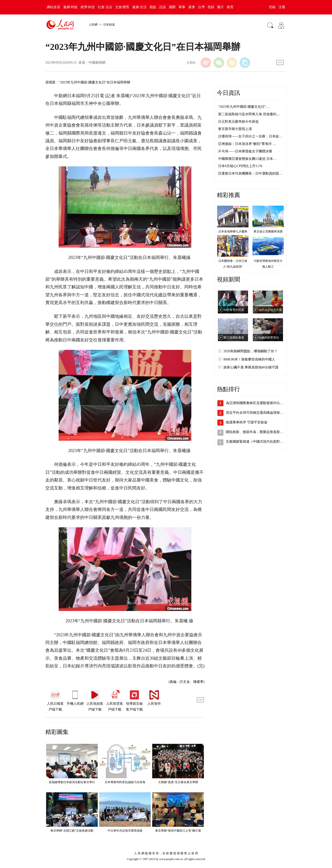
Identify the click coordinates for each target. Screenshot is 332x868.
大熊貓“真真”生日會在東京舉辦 (178, 782)
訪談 (163, 7)
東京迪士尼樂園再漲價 (268, 231)
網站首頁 (54, 7)
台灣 (201, 7)
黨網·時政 (70, 7)
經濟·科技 (88, 7)
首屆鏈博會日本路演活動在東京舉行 (72, 782)
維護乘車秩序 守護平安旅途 (247, 422)
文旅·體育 (122, 7)
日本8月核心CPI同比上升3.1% (240, 166)
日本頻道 (109, 25)
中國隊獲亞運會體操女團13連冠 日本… (247, 159)
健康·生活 (139, 7)
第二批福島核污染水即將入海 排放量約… (249, 114)
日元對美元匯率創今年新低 (238, 122)
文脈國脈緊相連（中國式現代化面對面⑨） (258, 442)
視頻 (211, 7)
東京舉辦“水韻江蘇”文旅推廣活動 (72, 831)
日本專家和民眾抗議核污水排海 (125, 782)
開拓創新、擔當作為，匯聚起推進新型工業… (260, 432)
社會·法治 (105, 7)
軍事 (182, 7)
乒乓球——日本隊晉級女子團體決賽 (245, 151)
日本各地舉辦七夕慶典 (233, 231)
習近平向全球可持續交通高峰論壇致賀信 (256, 413)
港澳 (192, 7)
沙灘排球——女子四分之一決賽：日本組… (250, 136)
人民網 (93, 25)
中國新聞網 (97, 63)
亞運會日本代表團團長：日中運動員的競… (250, 173)
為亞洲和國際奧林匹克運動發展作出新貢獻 (258, 403)
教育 (230, 7)
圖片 (221, 7)
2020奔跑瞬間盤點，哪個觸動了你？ (250, 351)
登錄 (272, 7)
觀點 (153, 7)
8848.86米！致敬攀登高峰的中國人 (249, 359)
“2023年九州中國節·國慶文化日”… (244, 107)
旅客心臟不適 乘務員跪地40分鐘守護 (251, 367)
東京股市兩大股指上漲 (235, 129)
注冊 (282, 7)
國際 (172, 7)
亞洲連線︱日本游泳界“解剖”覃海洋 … (247, 144)
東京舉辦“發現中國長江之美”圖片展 (178, 831)
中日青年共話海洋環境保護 (125, 831)
